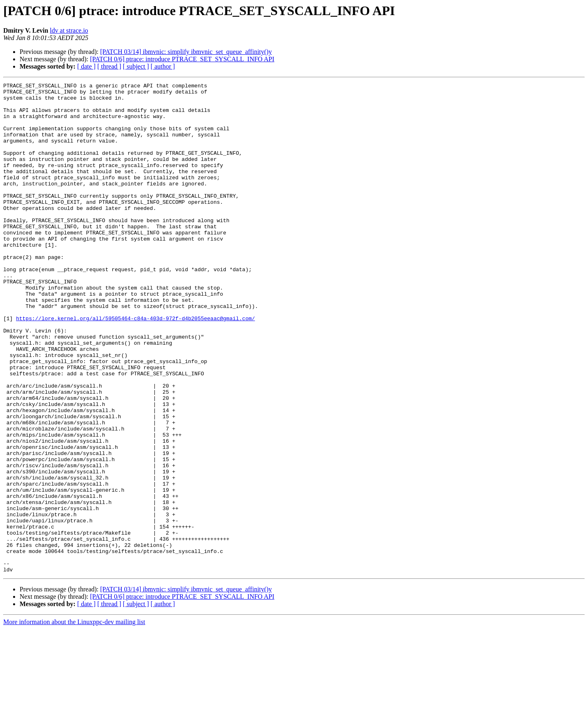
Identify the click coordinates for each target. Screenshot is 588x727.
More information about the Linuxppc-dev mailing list (74, 720)
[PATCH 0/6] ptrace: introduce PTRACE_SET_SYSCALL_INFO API (182, 59)
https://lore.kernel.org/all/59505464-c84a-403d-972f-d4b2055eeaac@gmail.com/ (135, 366)
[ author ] (163, 66)
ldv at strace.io (69, 30)
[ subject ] (136, 66)
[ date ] (86, 66)
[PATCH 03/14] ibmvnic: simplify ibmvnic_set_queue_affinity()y (186, 52)
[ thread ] (109, 66)
